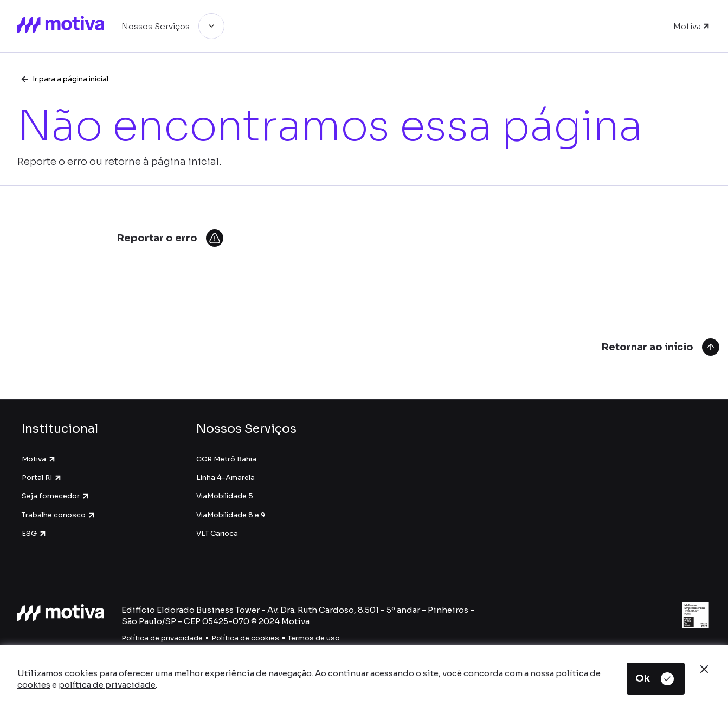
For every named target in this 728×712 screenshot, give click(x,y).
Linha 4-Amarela (226, 477)
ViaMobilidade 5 (225, 496)
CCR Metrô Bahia (226, 459)
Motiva (39, 459)
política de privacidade (107, 685)
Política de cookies (245, 638)
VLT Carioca (217, 533)
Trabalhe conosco (59, 515)
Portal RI (42, 477)
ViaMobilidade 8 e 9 (231, 515)
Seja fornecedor (56, 496)
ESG (34, 533)
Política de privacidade (162, 638)
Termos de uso (314, 638)
